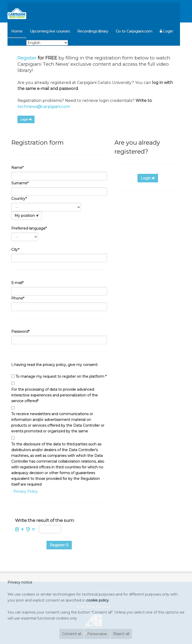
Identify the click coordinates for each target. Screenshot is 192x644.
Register (27, 58)
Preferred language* (29, 228)
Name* (17, 168)
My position (26, 216)
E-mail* (17, 283)
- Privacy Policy (24, 491)
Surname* (20, 183)
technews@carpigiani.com (44, 107)
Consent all (72, 634)
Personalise (97, 634)
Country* (19, 199)
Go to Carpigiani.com (134, 31)
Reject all (121, 634)
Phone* (18, 298)
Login (166, 31)
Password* (20, 331)
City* (15, 250)
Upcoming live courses (50, 31)
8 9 (25, 529)
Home (17, 31)
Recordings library (93, 31)
